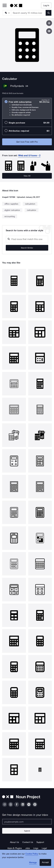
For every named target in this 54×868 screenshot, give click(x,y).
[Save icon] (49, 23)
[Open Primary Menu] (5, 6)
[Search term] (29, 13)
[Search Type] (7, 13)
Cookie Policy (32, 854)
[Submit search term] (49, 13)
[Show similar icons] (49, 31)
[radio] (27, 108)
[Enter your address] (27, 822)
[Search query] (27, 239)
